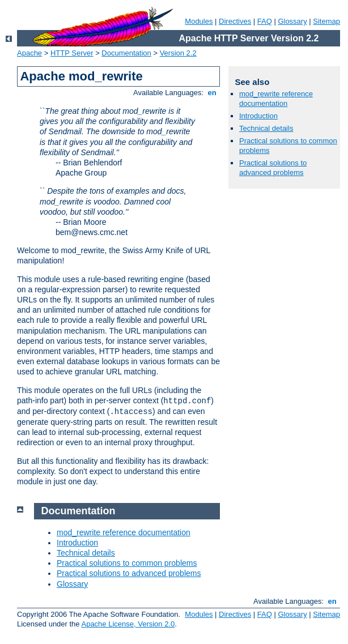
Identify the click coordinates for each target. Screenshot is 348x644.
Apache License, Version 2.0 (128, 624)
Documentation (126, 53)
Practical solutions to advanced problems (273, 168)
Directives (235, 21)
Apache (29, 53)
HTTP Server (72, 53)
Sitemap (326, 21)
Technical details (266, 128)
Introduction (258, 116)
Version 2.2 (178, 53)
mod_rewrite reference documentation (276, 99)
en (212, 93)
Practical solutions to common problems (127, 563)
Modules (199, 21)
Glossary (292, 21)
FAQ (265, 21)
